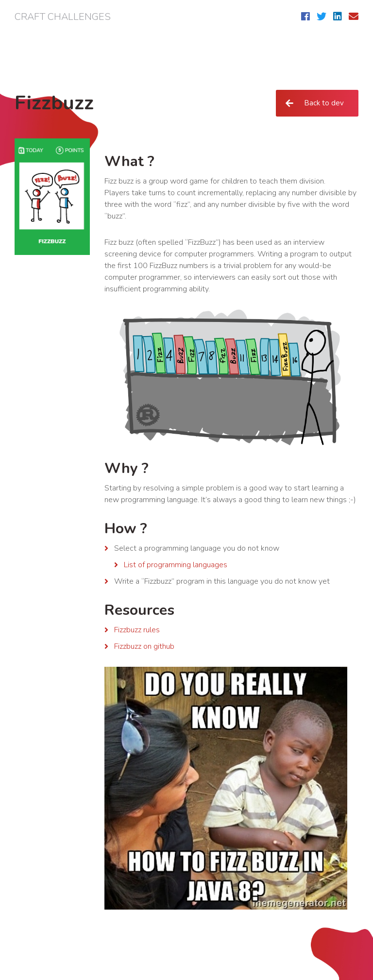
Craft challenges (63, 17)
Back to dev (323, 103)
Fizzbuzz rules (137, 630)
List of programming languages (176, 565)
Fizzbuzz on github (144, 646)
